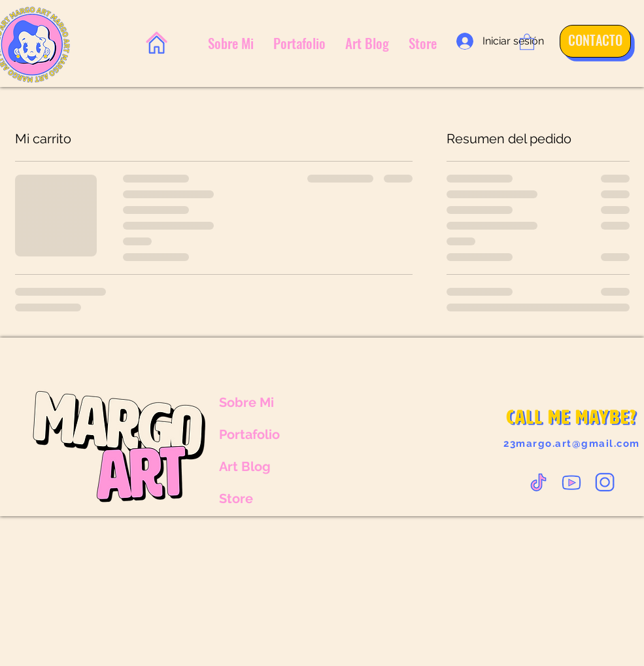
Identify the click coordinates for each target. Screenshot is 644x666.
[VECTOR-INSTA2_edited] (605, 482)
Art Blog (245, 466)
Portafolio (249, 434)
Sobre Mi (246, 402)
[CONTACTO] (591, 40)
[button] (527, 41)
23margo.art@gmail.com (572, 444)
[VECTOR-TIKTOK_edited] (538, 482)
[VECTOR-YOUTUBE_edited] (571, 482)
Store (236, 499)
